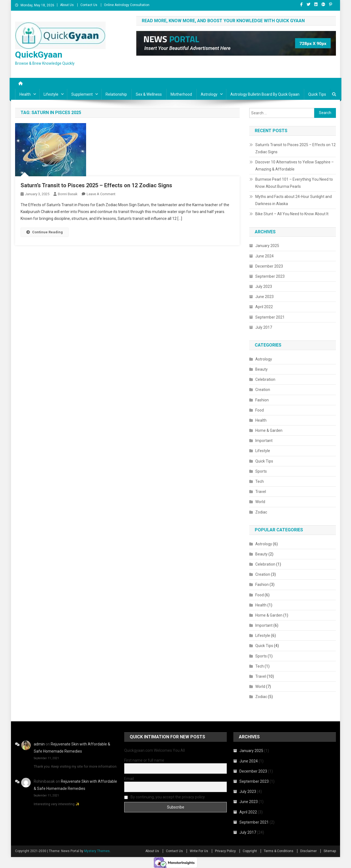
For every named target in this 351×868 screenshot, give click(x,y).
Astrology (209, 94)
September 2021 (270, 317)
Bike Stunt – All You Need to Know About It (292, 214)
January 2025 (267, 246)
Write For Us (199, 851)
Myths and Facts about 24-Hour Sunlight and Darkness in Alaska (294, 200)
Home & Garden (269, 430)
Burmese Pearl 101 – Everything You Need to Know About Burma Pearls (294, 183)
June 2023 (264, 297)
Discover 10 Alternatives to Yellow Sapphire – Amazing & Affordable (295, 166)
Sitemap (330, 851)
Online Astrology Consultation (127, 5)
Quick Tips (317, 94)
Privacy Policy (225, 851)
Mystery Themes (97, 851)
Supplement (82, 94)
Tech (260, 481)
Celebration (265, 379)
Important (264, 441)
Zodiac (261, 512)
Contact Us (89, 5)
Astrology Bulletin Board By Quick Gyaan (265, 94)
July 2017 (264, 327)
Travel (261, 492)
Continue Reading (45, 232)
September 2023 (270, 276)
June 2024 (264, 256)
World (260, 502)
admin (39, 744)
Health (25, 94)
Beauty (261, 369)
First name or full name (144, 760)
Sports (261, 471)
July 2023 (264, 287)
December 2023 (269, 266)
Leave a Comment (101, 194)
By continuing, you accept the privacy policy (165, 797)
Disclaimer (308, 851)
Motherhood (181, 94)
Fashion (262, 400)
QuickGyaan (39, 55)
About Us (67, 5)
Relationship (116, 94)
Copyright (250, 851)
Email (129, 779)
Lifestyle (51, 94)
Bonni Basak (68, 194)
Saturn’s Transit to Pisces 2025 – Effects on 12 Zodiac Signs (96, 185)
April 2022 (264, 307)
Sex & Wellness (149, 94)
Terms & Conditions (279, 851)
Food (260, 410)
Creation (263, 390)
